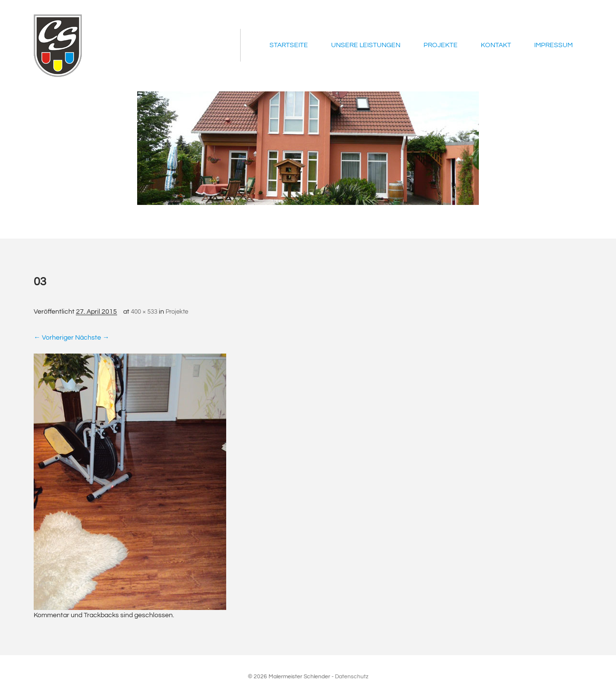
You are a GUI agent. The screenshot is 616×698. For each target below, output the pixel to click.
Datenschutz (352, 677)
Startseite (289, 45)
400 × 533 (144, 312)
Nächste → (92, 338)
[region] (308, 148)
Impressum (553, 45)
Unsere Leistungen (366, 45)
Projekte (441, 45)
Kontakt (496, 45)
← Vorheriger (54, 338)
